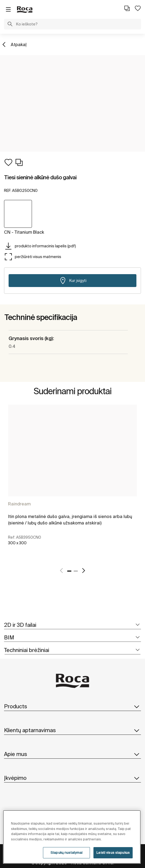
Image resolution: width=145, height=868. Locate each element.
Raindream (19, 504)
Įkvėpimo (73, 778)
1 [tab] (69, 571)
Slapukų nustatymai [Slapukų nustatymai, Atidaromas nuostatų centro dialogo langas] (66, 853)
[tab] (73, 625)
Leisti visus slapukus (113, 853)
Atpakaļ (19, 44)
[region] (72, 837)
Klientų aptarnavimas (73, 730)
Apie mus (73, 754)
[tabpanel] (73, 482)
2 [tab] (76, 571)
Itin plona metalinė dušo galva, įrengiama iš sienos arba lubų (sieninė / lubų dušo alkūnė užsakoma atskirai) (70, 520)
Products (73, 706)
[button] (10, 25)
